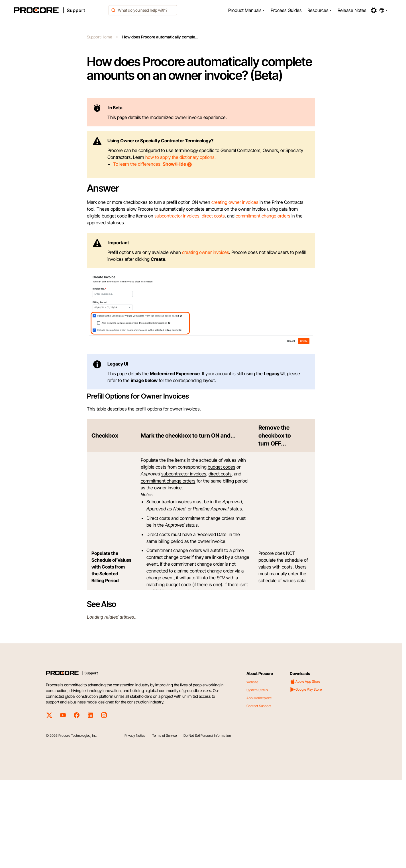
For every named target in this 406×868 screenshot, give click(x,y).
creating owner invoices (235, 202)
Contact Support (259, 794)
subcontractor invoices (177, 216)
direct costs (213, 216)
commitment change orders (263, 216)
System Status (257, 778)
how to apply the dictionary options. (180, 157)
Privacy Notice (135, 823)
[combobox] (143, 10)
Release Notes (352, 10)
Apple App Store (305, 769)
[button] (247, 10)
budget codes (222, 555)
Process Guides (286, 10)
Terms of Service (164, 823)
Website (252, 770)
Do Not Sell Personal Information (207, 823)
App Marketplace (259, 786)
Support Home (99, 37)
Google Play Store (306, 777)
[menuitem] (247, 10)
